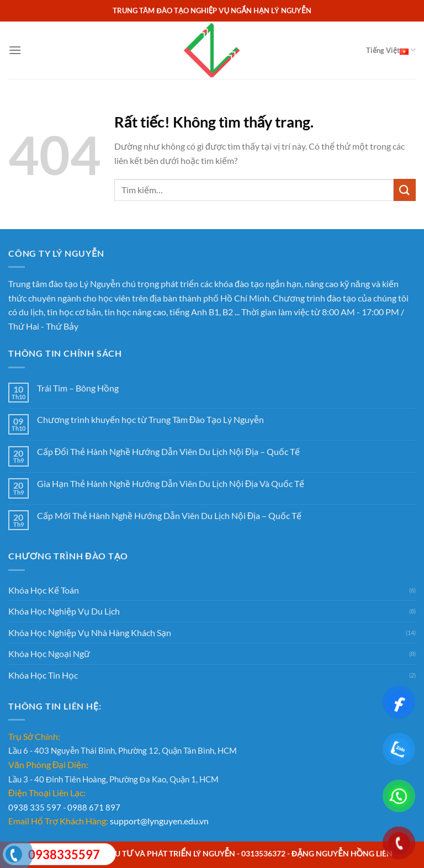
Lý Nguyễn (100, 284)
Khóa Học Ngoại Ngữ (49, 653)
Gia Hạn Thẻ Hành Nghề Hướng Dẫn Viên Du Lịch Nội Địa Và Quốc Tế (171, 483)
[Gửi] (405, 190)
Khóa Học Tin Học (43, 675)
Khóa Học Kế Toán (44, 590)
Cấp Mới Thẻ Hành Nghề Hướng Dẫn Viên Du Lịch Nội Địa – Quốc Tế (169, 515)
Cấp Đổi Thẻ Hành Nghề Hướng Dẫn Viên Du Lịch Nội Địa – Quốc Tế (168, 451)
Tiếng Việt (391, 50)
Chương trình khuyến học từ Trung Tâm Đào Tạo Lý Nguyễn (151, 419)
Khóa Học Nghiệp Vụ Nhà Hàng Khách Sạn (90, 633)
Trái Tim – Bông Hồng (78, 388)
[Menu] (15, 50)
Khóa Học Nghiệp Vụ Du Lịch (64, 611)
